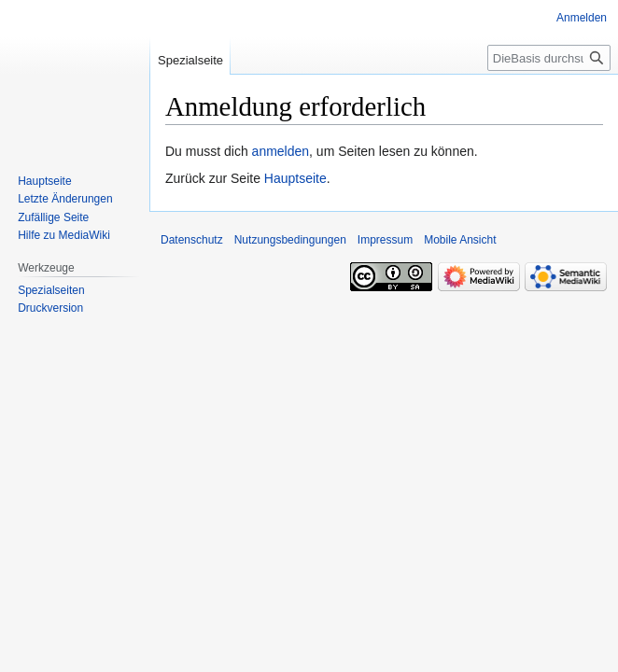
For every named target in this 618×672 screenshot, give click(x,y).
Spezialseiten (51, 290)
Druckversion (50, 308)
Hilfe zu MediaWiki (64, 235)
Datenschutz (192, 240)
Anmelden (582, 18)
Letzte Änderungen (65, 199)
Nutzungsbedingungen (290, 240)
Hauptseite (295, 178)
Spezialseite (190, 60)
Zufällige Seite (53, 217)
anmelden (281, 151)
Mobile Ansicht (460, 240)
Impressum (385, 240)
